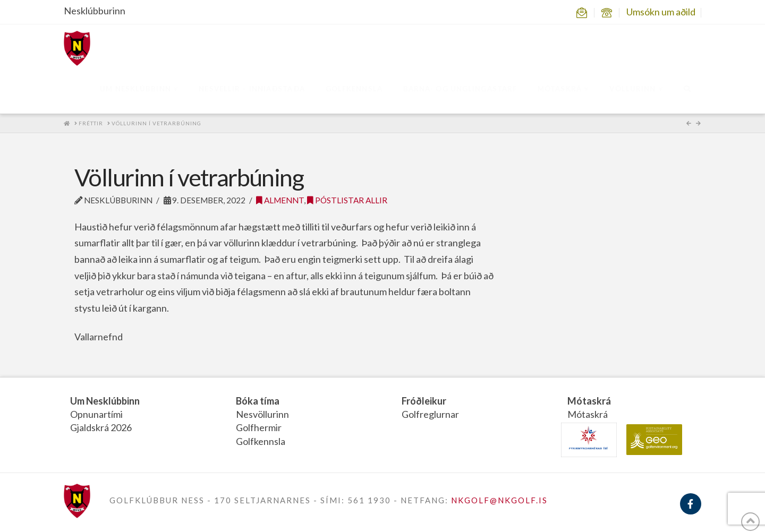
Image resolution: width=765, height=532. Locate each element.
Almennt (280, 200)
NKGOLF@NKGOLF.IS (499, 500)
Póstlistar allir (347, 200)
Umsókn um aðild (661, 12)
